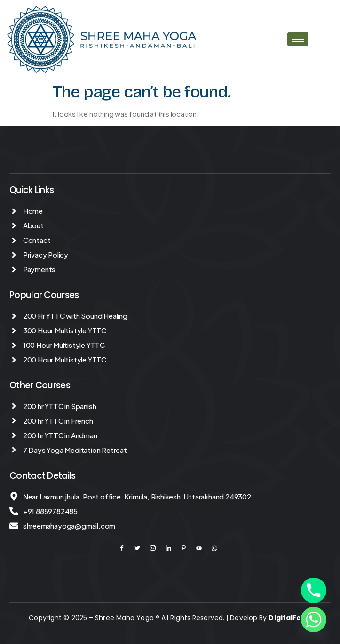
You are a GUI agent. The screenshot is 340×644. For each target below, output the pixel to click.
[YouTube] (203, 548)
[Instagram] (157, 548)
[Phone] (314, 590)
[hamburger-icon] (298, 39)
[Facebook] (126, 548)
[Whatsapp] (314, 620)
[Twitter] (142, 548)
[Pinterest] (188, 548)
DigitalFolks (290, 618)
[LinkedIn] (173, 548)
